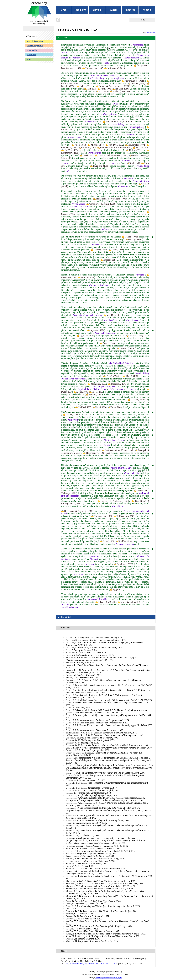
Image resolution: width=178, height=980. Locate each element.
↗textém (111, 163)
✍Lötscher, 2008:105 (138, 400)
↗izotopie (139, 275)
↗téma (103, 389)
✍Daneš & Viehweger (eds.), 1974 (111, 155)
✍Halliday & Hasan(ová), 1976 (118, 122)
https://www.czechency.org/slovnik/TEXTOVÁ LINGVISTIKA (92, 963)
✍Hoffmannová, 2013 (114, 68)
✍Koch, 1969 (133, 163)
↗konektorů (123, 186)
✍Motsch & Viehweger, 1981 (113, 501)
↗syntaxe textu (142, 166)
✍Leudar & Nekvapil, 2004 (130, 602)
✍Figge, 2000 (116, 589)
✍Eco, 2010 (102, 91)
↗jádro (96, 389)
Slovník (97, 10)
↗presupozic (94, 556)
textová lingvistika (35, 46)
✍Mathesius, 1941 (117, 384)
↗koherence (97, 245)
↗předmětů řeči (111, 320)
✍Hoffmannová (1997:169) (96, 453)
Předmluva (80, 10)
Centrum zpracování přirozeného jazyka (108, 978)
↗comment (131, 389)
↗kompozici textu (141, 181)
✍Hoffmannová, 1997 (93, 68)
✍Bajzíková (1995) (100, 166)
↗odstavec (72, 171)
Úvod (64, 10)
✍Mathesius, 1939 (97, 384)
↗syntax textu (109, 114)
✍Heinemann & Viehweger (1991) (78, 511)
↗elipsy (105, 229)
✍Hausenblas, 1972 (135, 145)
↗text (116, 104)
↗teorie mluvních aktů (121, 468)
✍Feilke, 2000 (70, 415)
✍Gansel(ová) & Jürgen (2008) (101, 204)
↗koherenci (79, 574)
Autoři (113, 10)
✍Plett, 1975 (90, 89)
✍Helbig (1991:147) (120, 91)
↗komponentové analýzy (100, 285)
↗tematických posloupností (73, 379)
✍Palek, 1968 (79, 145)
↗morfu (65, 163)
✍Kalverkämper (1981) (133, 81)
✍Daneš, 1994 (99, 407)
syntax (30, 59)
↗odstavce (128, 178)
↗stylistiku (119, 78)
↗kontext (94, 559)
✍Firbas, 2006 (96, 392)
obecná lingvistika (35, 41)
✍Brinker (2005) (125, 348)
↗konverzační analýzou (98, 599)
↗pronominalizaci (136, 127)
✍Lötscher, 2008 (86, 277)
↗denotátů (77, 315)
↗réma (112, 389)
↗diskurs (76, 58)
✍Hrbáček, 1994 (70, 150)
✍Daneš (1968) (111, 376)
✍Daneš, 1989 (107, 541)
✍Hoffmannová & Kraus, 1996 (117, 450)
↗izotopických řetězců (105, 333)
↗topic (120, 389)
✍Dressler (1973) (136, 83)
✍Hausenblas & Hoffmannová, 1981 (114, 147)
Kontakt (147, 10)
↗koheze (130, 135)
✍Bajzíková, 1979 (87, 147)
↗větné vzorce (78, 204)
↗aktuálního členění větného (104, 76)
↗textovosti (72, 420)
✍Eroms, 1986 (81, 392)
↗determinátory (117, 124)
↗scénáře (90, 564)
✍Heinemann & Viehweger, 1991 (109, 199)
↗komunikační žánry (79, 207)
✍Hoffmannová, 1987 (102, 516)
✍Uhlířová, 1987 (83, 407)
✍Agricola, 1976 (95, 330)
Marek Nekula (150, 33)
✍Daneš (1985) (131, 376)
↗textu (64, 52)
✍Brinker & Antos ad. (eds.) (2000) (113, 86)
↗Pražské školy (97, 78)
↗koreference (132, 320)
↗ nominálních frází (92, 315)
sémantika (31, 55)
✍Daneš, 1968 (116, 250)
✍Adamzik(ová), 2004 (106, 602)
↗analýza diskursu (130, 58)
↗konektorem (90, 122)
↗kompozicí (138, 45)
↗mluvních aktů (131, 473)
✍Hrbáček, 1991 (141, 147)
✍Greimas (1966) (134, 336)
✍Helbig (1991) (85, 86)
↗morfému (126, 161)
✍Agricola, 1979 (85, 336)
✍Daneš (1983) (107, 343)
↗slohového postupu (125, 544)
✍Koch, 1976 (104, 89)
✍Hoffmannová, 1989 (124, 516)
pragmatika (32, 50)
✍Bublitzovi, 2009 (123, 564)
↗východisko (84, 389)
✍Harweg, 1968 (99, 250)
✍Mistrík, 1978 (96, 145)
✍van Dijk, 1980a (121, 89)
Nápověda (130, 10)
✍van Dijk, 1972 (114, 145)
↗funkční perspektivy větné (104, 387)
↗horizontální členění (114, 440)
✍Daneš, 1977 (87, 155)
